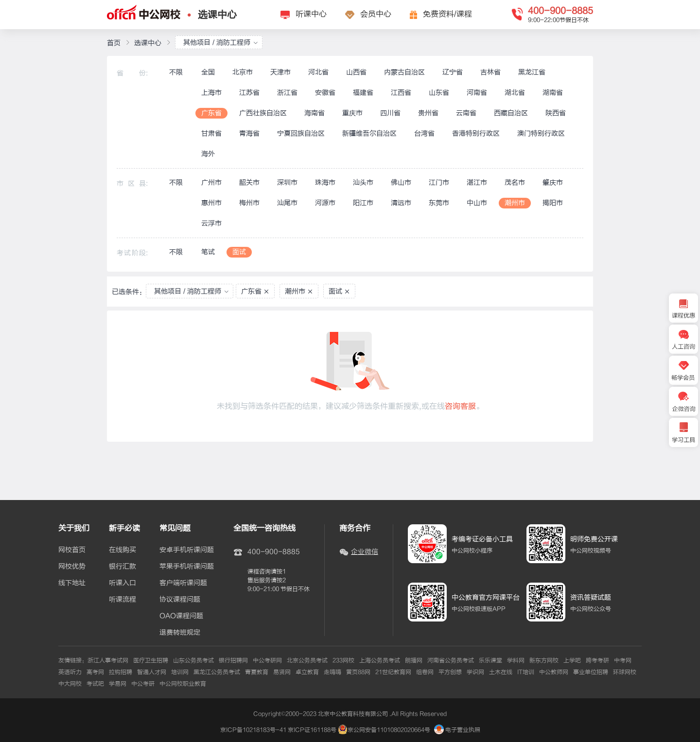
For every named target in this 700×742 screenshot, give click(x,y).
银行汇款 (122, 567)
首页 (114, 43)
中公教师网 (554, 672)
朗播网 (414, 660)
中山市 (477, 203)
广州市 (211, 182)
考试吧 (95, 684)
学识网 (475, 672)
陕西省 (556, 113)
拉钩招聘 (121, 672)
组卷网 (425, 672)
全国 (208, 72)
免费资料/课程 (447, 14)
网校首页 (72, 550)
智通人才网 (152, 672)
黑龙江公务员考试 (217, 672)
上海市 (211, 93)
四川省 (390, 113)
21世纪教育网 (393, 672)
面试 (239, 252)
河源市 (325, 203)
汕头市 (363, 182)
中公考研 (143, 684)
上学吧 (572, 660)
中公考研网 (267, 660)
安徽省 (325, 93)
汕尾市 (287, 203)
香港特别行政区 (476, 133)
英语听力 (70, 672)
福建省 (363, 93)
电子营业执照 (457, 730)
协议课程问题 (180, 600)
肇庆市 (553, 182)
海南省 (315, 113)
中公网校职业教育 (183, 684)
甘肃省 (211, 133)
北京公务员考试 (307, 660)
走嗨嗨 (332, 672)
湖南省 (553, 93)
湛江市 (477, 182)
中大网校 (70, 684)
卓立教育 (307, 672)
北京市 (243, 72)
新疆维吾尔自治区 (369, 133)
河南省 (477, 93)
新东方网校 (544, 660)
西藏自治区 (511, 113)
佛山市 (401, 182)
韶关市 (249, 182)
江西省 (401, 93)
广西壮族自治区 (263, 113)
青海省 (249, 133)
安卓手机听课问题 (187, 550)
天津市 (280, 72)
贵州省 (428, 113)
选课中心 (217, 15)
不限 (176, 72)
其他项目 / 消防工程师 (221, 43)
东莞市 (439, 203)
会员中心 (376, 14)
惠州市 (211, 203)
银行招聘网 (233, 660)
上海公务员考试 (380, 660)
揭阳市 (553, 203)
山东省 (439, 93)
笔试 (208, 252)
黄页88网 (358, 672)
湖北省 (515, 93)
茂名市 (515, 182)
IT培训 (526, 672)
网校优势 (72, 567)
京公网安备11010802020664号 (389, 730)
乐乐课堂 (490, 660)
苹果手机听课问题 (187, 567)
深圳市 (287, 182)
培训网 (180, 672)
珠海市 (325, 182)
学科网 (516, 660)
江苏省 (249, 93)
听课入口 (122, 583)
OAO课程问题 (181, 616)
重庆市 (352, 113)
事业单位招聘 (591, 672)
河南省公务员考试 (451, 660)
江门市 (439, 182)
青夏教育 (257, 672)
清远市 (401, 203)
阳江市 (363, 203)
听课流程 (122, 600)
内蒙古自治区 (404, 72)
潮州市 (515, 203)
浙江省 (287, 93)
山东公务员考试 (193, 660)
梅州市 (249, 203)
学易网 (118, 684)
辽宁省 (453, 72)
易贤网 (282, 672)
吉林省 (490, 72)
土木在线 (501, 672)
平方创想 (450, 672)
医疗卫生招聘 (151, 660)
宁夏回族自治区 (301, 133)
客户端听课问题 (183, 583)
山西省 (356, 72)
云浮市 (211, 223)
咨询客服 (460, 406)
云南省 (466, 113)
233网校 (343, 660)
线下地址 (72, 583)
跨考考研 (597, 660)
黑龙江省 (532, 72)
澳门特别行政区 (541, 133)
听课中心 (311, 14)
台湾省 (424, 133)
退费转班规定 (180, 633)
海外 (208, 154)
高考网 (95, 672)
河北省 (318, 72)
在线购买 (122, 550)
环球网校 (625, 672)
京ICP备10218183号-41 (253, 730)
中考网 (623, 660)
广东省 (211, 113)
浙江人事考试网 (108, 660)
